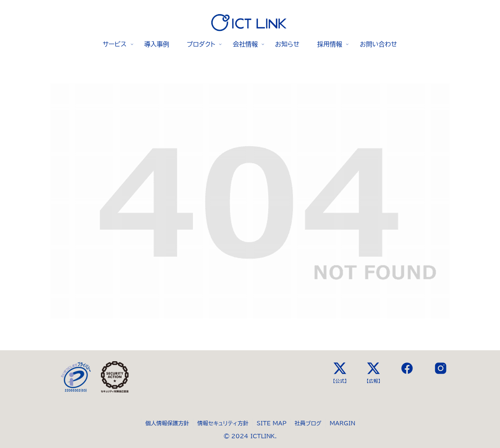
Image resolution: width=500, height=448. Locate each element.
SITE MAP (271, 423)
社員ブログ (308, 423)
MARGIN (342, 423)
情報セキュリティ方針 (223, 423)
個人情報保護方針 (167, 423)
